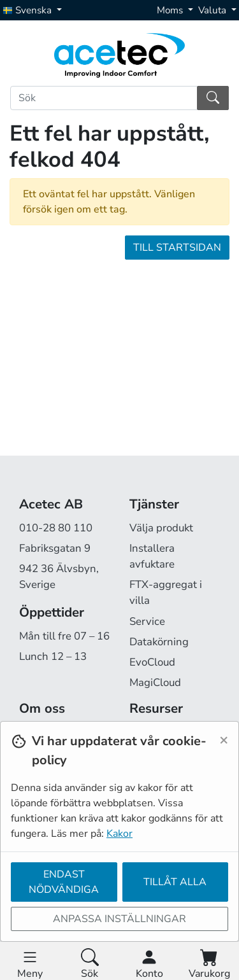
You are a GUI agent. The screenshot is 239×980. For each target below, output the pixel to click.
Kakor (119, 834)
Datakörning (159, 642)
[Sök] (104, 98)
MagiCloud (155, 682)
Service (147, 621)
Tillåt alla (175, 882)
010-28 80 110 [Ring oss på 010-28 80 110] (56, 528)
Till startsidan (177, 248)
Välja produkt (161, 528)
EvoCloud (152, 662)
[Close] (224, 739)
